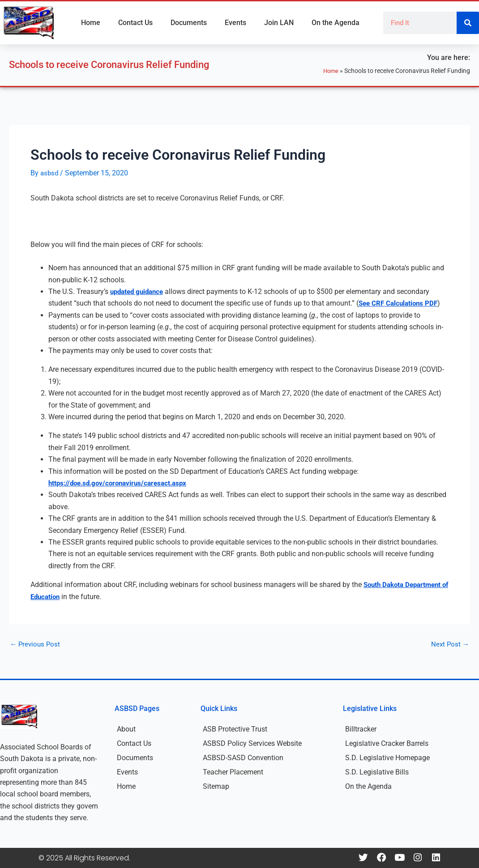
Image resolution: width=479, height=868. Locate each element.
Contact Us (135, 23)
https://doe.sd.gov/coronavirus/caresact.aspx (122, 483)
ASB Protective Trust (235, 729)
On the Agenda (336, 23)
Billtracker (361, 729)
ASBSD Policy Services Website (252, 743)
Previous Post (36, 644)
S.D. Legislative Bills (377, 772)
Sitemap (216, 786)
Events (235, 23)
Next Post (449, 644)
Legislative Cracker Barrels (387, 743)
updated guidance (139, 291)
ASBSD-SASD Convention (243, 758)
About (126, 729)
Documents (189, 23)
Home (91, 23)
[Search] (468, 23)
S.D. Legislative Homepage (387, 758)
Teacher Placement (233, 772)
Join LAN (279, 23)
